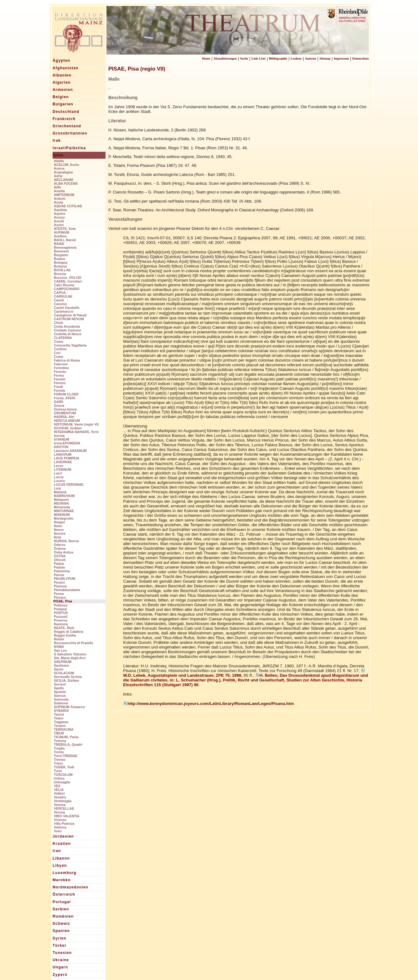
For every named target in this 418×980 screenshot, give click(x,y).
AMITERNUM (64, 195)
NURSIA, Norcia (66, 541)
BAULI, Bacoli (65, 240)
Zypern (60, 975)
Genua (59, 405)
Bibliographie (278, 58)
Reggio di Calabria (69, 632)
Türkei (59, 946)
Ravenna (61, 624)
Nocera (59, 533)
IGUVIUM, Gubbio (68, 428)
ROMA (59, 647)
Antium (60, 199)
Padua (59, 564)
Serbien (61, 909)
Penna (59, 594)
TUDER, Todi (64, 767)
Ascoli (59, 221)
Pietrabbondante (67, 590)
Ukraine (61, 960)
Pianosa (60, 586)
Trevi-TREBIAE (66, 756)
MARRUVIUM (64, 496)
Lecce (59, 466)
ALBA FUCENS (66, 183)
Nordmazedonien (70, 887)
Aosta (59, 202)
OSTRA (60, 556)
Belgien (61, 97)
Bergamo (61, 255)
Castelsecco (64, 311)
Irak (57, 140)
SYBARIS (61, 711)
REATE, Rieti (64, 628)
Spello (59, 688)
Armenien (63, 90)
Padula (59, 567)
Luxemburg (65, 873)
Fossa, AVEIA (65, 398)
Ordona (60, 548)
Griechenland (67, 126)
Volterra (60, 827)
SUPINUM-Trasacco (69, 707)
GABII (59, 402)
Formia (59, 390)
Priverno (61, 620)
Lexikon (296, 58)
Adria (58, 176)
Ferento (60, 372)
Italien (58, 155)
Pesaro (59, 582)
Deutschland (66, 112)
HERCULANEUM (67, 421)
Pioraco (60, 597)
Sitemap (325, 58)
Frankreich (64, 119)
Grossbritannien (70, 133)
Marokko (62, 880)
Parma (59, 575)
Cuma (59, 357)
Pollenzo (61, 605)
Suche (244, 58)
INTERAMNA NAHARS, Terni (76, 432)
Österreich (64, 894)
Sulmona (61, 703)
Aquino (60, 214)
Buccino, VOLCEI (68, 278)
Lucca (59, 477)
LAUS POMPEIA (67, 458)
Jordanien (63, 836)
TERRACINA (64, 729)
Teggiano (61, 722)
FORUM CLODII (66, 394)
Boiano (59, 259)
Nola (57, 537)
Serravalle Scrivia (68, 677)
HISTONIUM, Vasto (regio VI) (76, 424)
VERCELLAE (64, 808)
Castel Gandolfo (67, 308)
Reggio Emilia (65, 635)
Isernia (59, 436)
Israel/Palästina (69, 148)
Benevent (61, 251)
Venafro (60, 797)
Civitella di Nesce (68, 334)
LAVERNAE (63, 462)
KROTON (61, 447)
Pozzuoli (61, 617)
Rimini (59, 639)
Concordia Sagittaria (70, 345)
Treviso (60, 760)
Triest (58, 763)
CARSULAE (63, 296)
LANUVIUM (63, 454)
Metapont (61, 500)
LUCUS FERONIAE (69, 485)
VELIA (59, 790)
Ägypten (61, 61)
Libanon (61, 858)
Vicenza (60, 820)
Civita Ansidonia (67, 326)
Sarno (59, 669)
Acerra (59, 168)
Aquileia (60, 210)
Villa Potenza (64, 824)
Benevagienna (65, 247)
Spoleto (60, 692)
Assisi (59, 225)
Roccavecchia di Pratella (73, 643)
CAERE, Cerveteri (68, 281)
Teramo (60, 726)
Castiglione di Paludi (70, 315)
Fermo (59, 375)
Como (59, 342)
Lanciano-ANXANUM (70, 451)
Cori (57, 353)
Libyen (60, 866)
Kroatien (62, 844)
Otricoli (60, 560)
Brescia (60, 274)
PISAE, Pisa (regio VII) (137, 69)
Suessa (60, 696)
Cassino (60, 304)
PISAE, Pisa (63, 601)
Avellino (60, 236)
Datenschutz (361, 58)
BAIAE (59, 244)
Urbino (59, 778)
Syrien (59, 938)
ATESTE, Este (65, 229)
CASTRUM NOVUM (69, 319)
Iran (57, 851)
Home (206, 58)
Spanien (61, 931)
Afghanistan (66, 68)
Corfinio (60, 349)
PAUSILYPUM (65, 579)
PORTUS (61, 613)
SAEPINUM (63, 662)
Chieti (59, 323)
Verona (59, 812)
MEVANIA (61, 503)
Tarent (59, 714)
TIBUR (59, 733)
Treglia (59, 748)
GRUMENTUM (65, 413)
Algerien (62, 82)
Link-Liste (258, 58)
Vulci (58, 831)
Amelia (59, 191)
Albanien (62, 75)
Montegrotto (64, 518)
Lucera (59, 481)
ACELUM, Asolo (67, 165)
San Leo (60, 650)
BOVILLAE (62, 270)
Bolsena (60, 266)
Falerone (61, 364)
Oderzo (60, 545)
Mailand (60, 492)
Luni (57, 488)
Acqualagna (63, 172)
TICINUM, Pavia (66, 737)
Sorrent (60, 684)
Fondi (58, 387)
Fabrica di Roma (67, 360)
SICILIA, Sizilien (67, 681)
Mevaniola (62, 507)
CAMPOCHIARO (67, 289)
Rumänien (63, 916)
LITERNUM (62, 469)
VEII (57, 786)
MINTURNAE (64, 511)
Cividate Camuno (67, 330)
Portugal (62, 902)
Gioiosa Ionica (65, 409)
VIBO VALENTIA (67, 816)
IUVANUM (62, 439)
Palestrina (62, 571)
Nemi (58, 526)
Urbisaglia (62, 782)
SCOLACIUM (64, 673)
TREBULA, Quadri (68, 744)
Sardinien (62, 665)
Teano (59, 718)
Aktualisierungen (225, 58)
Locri (58, 473)
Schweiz (61, 924)
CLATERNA (63, 338)
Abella (59, 161)
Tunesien (62, 953)
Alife (57, 187)
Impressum (341, 58)
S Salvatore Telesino (70, 654)
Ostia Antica (64, 552)
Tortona (60, 741)
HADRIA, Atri (64, 417)
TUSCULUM (63, 775)
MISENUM (62, 515)
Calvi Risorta (64, 285)
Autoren (310, 58)
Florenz (60, 383)
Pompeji (60, 609)
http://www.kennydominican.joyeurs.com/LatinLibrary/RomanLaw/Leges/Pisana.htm (208, 704)
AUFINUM (62, 232)
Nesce (59, 530)
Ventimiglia (63, 801)
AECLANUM (63, 180)
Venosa (60, 805)
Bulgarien (63, 104)
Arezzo (59, 217)
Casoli (59, 300)
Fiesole (60, 379)
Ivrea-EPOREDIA (67, 443)
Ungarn (60, 967)
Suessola (61, 699)
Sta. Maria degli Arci (70, 658)
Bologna (61, 262)
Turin (58, 771)
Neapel (59, 522)
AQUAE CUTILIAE (68, 206)
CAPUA (60, 293)
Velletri (59, 793)
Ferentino (62, 368)
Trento (59, 752)
